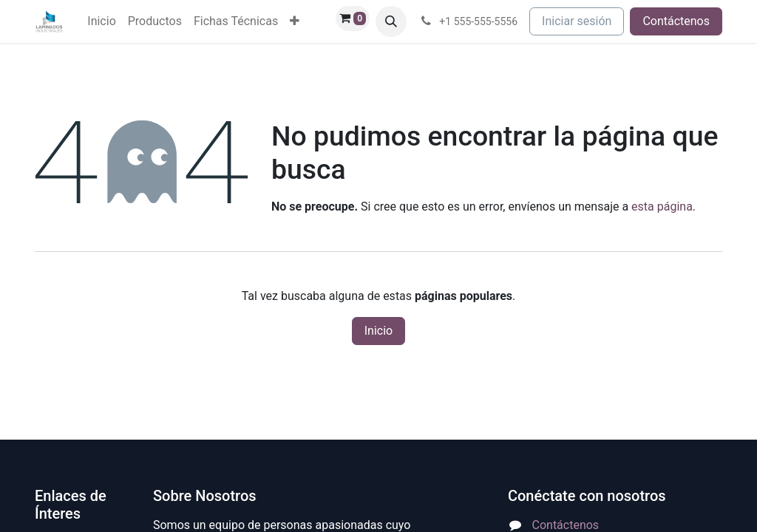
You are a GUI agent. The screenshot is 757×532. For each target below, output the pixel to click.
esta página (662, 207)
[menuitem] (101, 21)
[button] (391, 21)
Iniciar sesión (577, 21)
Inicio (378, 331)
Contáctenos (676, 21)
